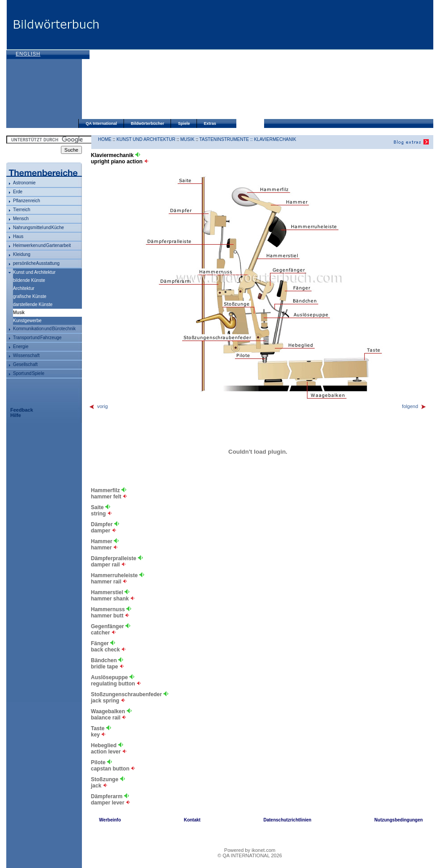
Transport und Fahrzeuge (37, 338)
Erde (18, 192)
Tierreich (22, 210)
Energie (21, 347)
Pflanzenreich (27, 201)
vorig (98, 406)
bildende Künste (29, 280)
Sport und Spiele (29, 373)
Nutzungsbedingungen (398, 820)
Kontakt (192, 820)
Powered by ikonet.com (250, 850)
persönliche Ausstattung (36, 263)
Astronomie (24, 183)
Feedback (22, 410)
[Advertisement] (164, 60)
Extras (210, 123)
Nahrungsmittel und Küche (38, 228)
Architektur (24, 288)
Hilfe (16, 415)
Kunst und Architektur (34, 272)
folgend (414, 406)
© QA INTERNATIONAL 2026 (250, 855)
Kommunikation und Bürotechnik (44, 329)
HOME (105, 139)
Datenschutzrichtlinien (287, 820)
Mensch (21, 219)
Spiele (184, 123)
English (28, 54)
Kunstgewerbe (27, 321)
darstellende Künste (33, 304)
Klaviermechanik (275, 139)
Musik (188, 139)
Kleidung (22, 254)
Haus (18, 236)
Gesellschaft (25, 364)
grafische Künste (30, 296)
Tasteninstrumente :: (226, 139)
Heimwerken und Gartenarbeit (42, 245)
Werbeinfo (110, 820)
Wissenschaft (26, 355)
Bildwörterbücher (147, 123)
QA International (102, 123)
